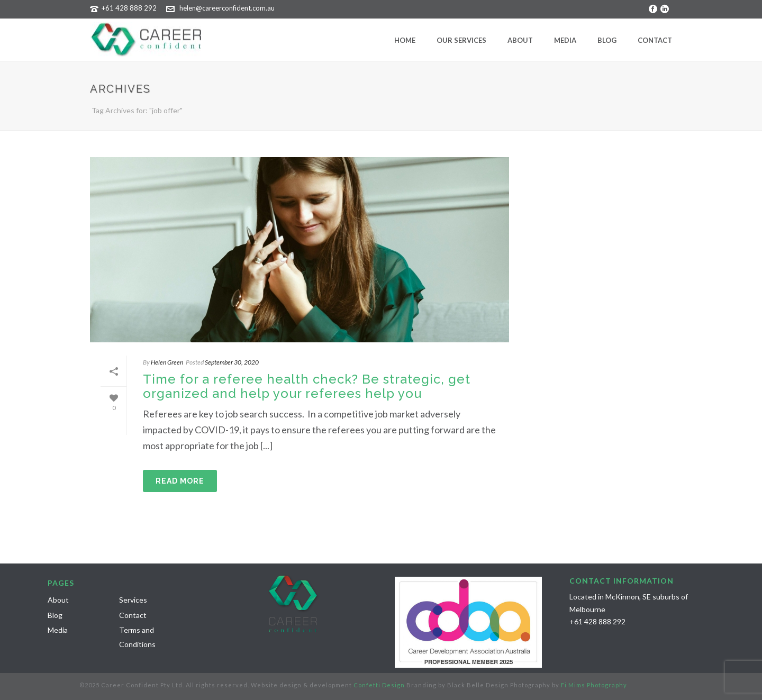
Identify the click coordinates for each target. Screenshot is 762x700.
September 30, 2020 (232, 362)
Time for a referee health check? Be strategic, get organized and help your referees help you (307, 386)
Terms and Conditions (137, 637)
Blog (607, 40)
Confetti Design (379, 685)
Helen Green (167, 362)
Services (133, 600)
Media (565, 40)
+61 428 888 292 (129, 8)
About (520, 40)
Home (405, 40)
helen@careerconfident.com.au (227, 8)
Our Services (461, 40)
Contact (655, 40)
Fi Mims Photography (594, 685)
